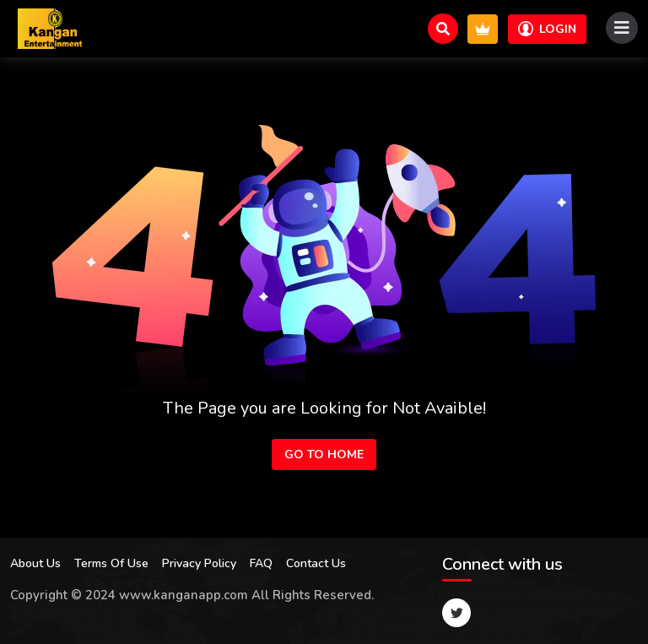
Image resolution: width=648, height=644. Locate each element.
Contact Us (316, 563)
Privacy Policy (199, 563)
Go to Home (324, 455)
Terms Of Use (111, 563)
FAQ (261, 563)
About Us (35, 563)
